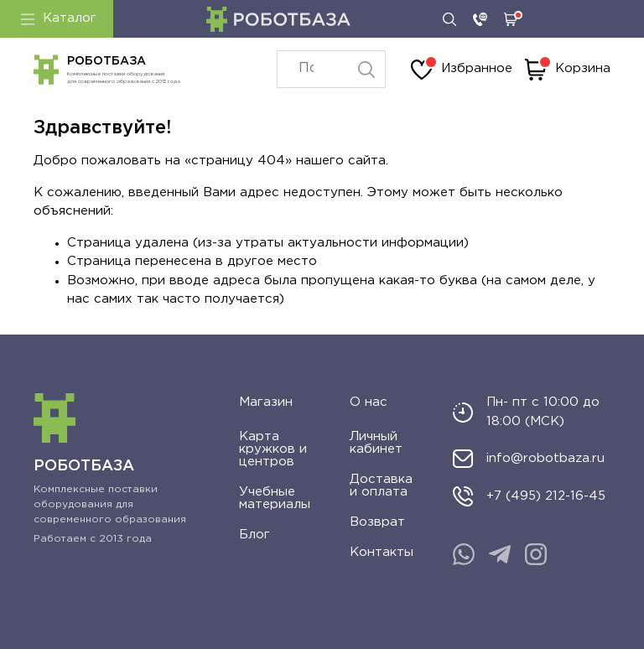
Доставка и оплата (381, 485)
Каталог (59, 18)
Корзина (568, 70)
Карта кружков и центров (273, 449)
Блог (254, 535)
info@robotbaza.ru (545, 458)
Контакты (382, 552)
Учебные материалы (275, 498)
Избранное (462, 70)
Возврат (377, 522)
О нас (369, 402)
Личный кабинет (376, 443)
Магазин (266, 402)
